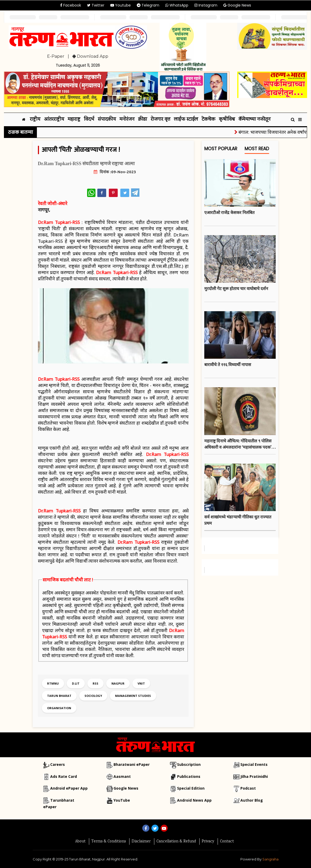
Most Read (257, 150)
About (80, 842)
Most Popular (221, 150)
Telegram (148, 5)
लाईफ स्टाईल (186, 120)
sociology (93, 696)
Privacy (208, 842)
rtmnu (53, 683)
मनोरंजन (127, 120)
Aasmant (122, 776)
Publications (189, 776)
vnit (141, 683)
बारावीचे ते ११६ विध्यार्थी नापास (228, 364)
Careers (58, 764)
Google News (237, 5)
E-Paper (56, 56)
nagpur (118, 683)
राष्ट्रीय (35, 120)
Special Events (254, 764)
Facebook (71, 5)
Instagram (206, 5)
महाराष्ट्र (74, 120)
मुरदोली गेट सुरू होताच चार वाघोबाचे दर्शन (236, 288)
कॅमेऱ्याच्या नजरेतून (255, 120)
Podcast (248, 788)
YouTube (122, 800)
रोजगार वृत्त (160, 120)
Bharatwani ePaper (132, 764)
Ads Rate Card (64, 776)
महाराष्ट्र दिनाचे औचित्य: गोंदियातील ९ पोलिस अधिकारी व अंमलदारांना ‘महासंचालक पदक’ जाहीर (238, 444)
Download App (90, 56)
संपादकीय (107, 120)
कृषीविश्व (227, 120)
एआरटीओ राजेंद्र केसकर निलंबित (229, 212)
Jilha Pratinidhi (254, 776)
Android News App (194, 800)
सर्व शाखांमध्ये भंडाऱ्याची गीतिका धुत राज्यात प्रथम (238, 520)
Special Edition (191, 788)
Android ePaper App (69, 788)
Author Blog (252, 800)
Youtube (121, 5)
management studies (133, 696)
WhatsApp (177, 5)
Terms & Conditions (109, 842)
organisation (59, 708)
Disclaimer (141, 842)
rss (95, 683)
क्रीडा (143, 120)
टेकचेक (208, 120)
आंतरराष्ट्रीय (54, 120)
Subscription (189, 764)
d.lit (76, 683)
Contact (227, 842)
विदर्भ (89, 120)
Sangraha (270, 859)
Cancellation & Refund (176, 842)
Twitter (96, 5)
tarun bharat (59, 696)
